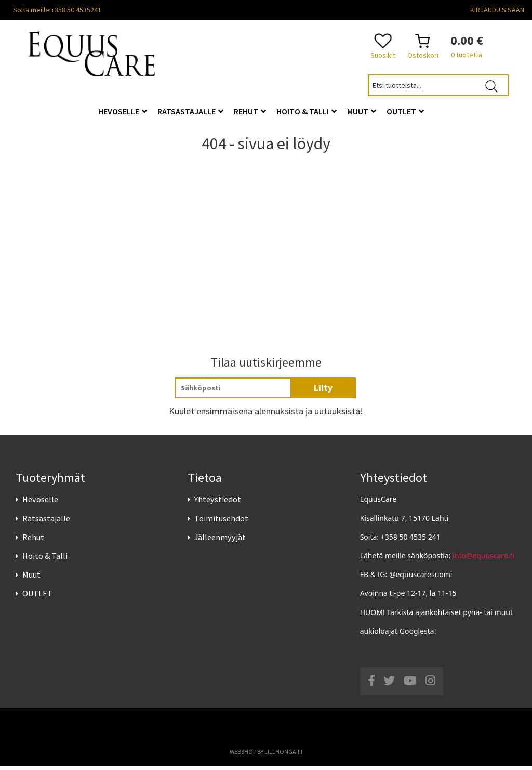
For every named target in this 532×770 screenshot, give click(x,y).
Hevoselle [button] (123, 111)
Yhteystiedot (218, 503)
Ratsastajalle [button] (190, 111)
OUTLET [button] (405, 111)
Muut (31, 578)
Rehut (33, 540)
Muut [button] (362, 111)
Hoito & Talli (45, 559)
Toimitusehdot (221, 521)
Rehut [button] (250, 111)
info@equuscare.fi (483, 559)
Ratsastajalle (46, 521)
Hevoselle (40, 503)
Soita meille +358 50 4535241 (57, 10)
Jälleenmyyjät (220, 540)
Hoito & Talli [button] (307, 111)
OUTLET (37, 597)
